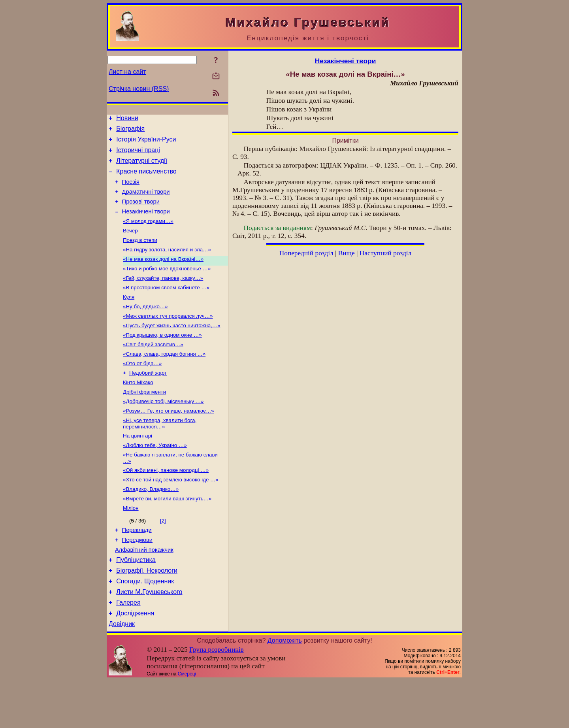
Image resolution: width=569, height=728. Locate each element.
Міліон (131, 544)
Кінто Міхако (138, 408)
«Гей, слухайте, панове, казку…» (163, 295)
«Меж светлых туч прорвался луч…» (168, 337)
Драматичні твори (146, 201)
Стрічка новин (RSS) (139, 89)
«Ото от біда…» (142, 388)
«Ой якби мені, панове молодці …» (166, 503)
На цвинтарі (138, 466)
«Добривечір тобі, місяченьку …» (163, 429)
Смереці (187, 721)
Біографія (130, 131)
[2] (163, 556)
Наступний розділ (385, 253)
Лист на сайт (127, 72)
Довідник (122, 671)
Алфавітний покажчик (144, 589)
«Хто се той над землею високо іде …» (171, 513)
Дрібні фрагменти (144, 419)
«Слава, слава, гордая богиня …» (164, 378)
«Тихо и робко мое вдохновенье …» (167, 285)
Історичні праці (138, 155)
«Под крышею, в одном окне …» (162, 357)
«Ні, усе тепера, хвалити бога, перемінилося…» (160, 453)
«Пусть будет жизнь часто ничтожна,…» (172, 347)
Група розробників (217, 697)
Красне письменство (146, 178)
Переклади (137, 567)
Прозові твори (141, 212)
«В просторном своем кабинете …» (166, 306)
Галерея (128, 648)
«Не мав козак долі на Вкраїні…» (163, 275)
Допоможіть (285, 688)
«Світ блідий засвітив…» (153, 367)
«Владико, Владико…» (151, 523)
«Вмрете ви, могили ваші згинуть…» (167, 533)
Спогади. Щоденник (145, 624)
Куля (129, 316)
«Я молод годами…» (148, 234)
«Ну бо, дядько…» (145, 326)
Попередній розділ (306, 253)
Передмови (137, 578)
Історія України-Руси (146, 143)
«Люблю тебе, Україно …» (155, 476)
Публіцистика (136, 600)
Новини (127, 119)
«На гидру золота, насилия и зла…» (167, 265)
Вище (347, 253)
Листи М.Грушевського (149, 636)
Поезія (131, 190)
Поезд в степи (140, 254)
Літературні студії (142, 167)
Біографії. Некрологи (147, 612)
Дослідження (135, 659)
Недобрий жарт (148, 398)
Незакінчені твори (146, 223)
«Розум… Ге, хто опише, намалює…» (169, 439)
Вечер (130, 244)
